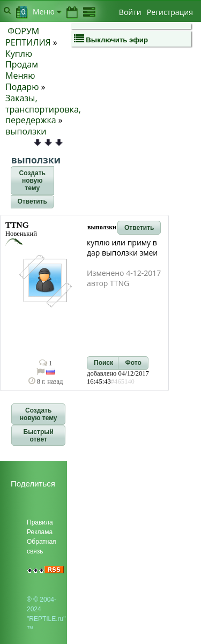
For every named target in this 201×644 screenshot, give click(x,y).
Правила (40, 522)
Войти (130, 12)
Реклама (40, 532)
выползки (26, 131)
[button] (32, 181)
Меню (47, 12)
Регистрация (170, 12)
